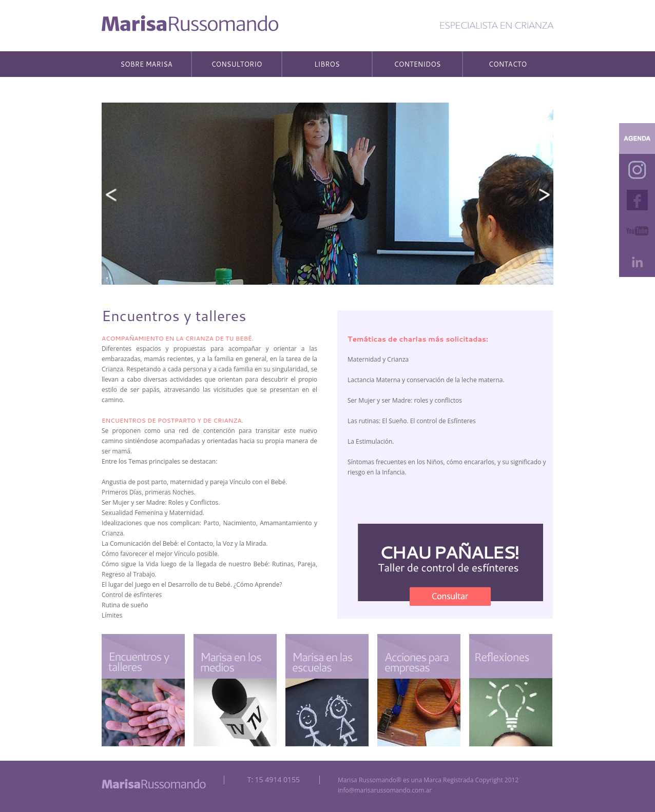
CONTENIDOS (418, 64)
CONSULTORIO (236, 64)
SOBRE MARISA (146, 64)
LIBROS (327, 64)
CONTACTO (508, 64)
